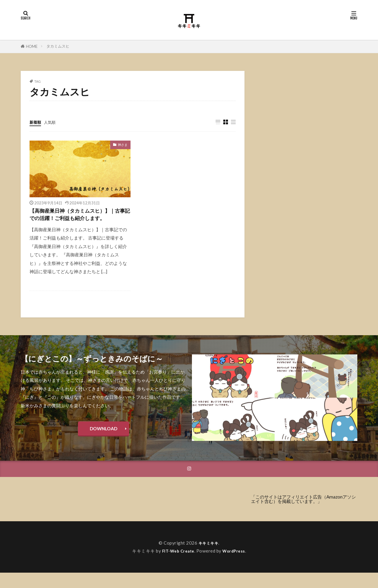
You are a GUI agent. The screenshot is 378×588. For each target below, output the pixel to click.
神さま (123, 145)
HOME (32, 46)
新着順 (36, 122)
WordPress (236, 566)
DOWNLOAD (104, 442)
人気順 (52, 122)
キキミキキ (208, 558)
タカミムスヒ (58, 46)
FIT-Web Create (177, 566)
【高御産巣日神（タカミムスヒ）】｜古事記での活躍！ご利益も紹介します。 (80, 220)
